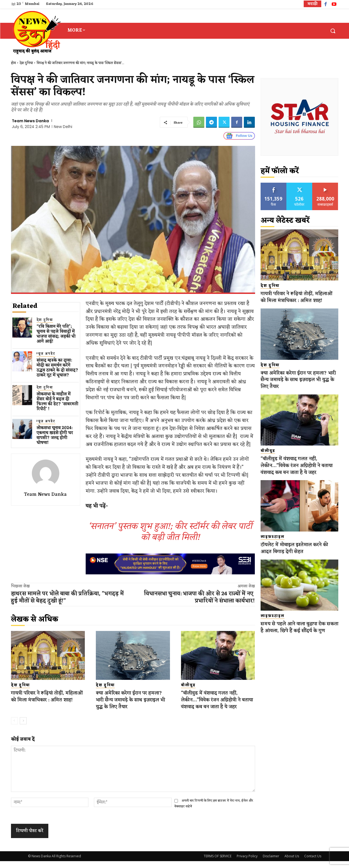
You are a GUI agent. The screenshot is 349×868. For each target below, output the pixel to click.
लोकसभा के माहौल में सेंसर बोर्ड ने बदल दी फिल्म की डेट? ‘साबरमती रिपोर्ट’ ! (57, 402)
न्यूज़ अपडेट (46, 354)
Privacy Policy (247, 863)
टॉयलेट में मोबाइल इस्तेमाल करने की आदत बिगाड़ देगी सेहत (299, 555)
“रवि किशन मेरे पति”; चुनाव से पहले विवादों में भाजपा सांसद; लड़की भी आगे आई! (56, 334)
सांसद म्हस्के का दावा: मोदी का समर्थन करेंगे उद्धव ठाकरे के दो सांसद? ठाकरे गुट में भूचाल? (57, 368)
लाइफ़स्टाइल (273, 544)
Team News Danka (30, 121)
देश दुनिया (26, 63)
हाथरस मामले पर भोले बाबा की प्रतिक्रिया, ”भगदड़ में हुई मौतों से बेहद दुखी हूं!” (67, 597)
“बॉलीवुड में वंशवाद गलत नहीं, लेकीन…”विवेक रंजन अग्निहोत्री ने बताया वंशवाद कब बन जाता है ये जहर (215, 703)
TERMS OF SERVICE (218, 863)
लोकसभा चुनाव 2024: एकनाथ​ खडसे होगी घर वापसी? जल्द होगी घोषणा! (55, 436)
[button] (333, 31)
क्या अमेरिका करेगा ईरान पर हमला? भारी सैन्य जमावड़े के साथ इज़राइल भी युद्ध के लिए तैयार (131, 700)
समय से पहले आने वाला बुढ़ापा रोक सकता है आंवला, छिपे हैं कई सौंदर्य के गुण (299, 637)
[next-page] (23, 728)
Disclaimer (271, 863)
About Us (292, 863)
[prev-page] (14, 728)
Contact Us (313, 863)
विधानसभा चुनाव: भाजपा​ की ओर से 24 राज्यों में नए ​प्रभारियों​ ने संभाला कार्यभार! (199, 597)
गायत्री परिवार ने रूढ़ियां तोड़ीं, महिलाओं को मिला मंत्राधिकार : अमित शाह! (43, 700)
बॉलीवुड (188, 685)
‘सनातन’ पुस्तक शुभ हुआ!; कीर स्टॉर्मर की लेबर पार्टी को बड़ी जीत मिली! (170, 532)
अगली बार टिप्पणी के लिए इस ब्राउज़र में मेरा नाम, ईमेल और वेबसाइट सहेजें (214, 810)
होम (13, 63)
